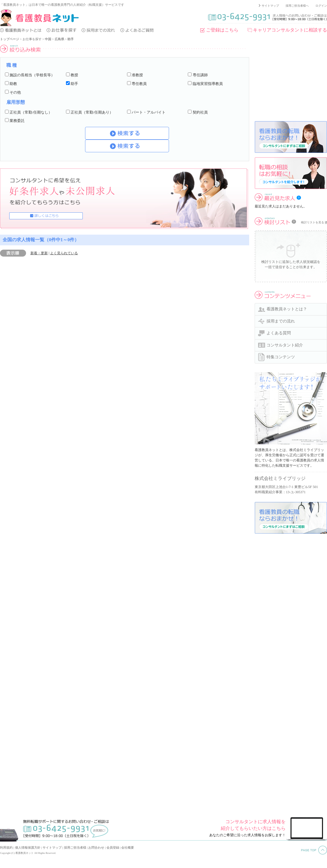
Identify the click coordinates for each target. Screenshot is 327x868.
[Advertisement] (291, 81)
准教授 (137, 75)
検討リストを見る (313, 222)
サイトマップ (270, 6)
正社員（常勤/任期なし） (31, 112)
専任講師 (200, 75)
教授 (74, 75)
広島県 (59, 39)
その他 (15, 92)
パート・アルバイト (149, 112)
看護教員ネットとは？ (287, 309)
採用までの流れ (281, 321)
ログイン (321, 6)
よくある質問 (279, 333)
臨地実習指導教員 (208, 84)
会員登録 (113, 847)
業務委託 (17, 121)
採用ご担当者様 (75, 847)
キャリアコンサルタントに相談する (290, 30)
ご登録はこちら (222, 30)
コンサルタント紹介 (285, 345)
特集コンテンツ (281, 357)
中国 (48, 39)
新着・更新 (39, 253)
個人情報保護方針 (28, 847)
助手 (71, 39)
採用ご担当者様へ (297, 6)
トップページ (10, 39)
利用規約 (6, 847)
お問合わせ (96, 847)
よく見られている (64, 253)
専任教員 (139, 84)
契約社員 (200, 112)
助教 (13, 84)
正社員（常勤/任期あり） (92, 112)
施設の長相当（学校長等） (32, 75)
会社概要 (128, 847)
